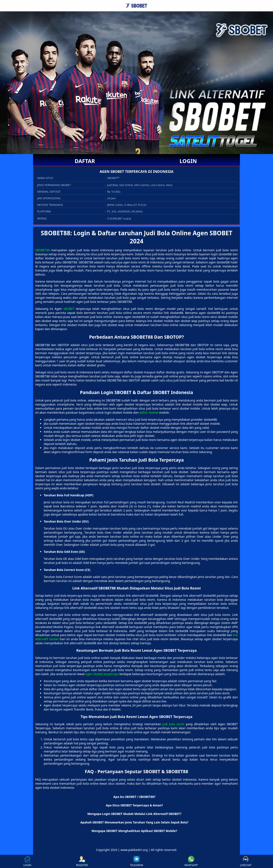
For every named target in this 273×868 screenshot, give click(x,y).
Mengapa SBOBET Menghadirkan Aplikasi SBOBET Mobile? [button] (134, 831)
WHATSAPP (191, 861)
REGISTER (82, 861)
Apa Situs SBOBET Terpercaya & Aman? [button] (134, 805)
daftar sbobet (149, 412)
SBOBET (69, 309)
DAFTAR (85, 161)
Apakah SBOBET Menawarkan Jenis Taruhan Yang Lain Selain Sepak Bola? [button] (134, 822)
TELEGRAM (136, 861)
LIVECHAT (246, 861)
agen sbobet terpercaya (102, 674)
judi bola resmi (173, 724)
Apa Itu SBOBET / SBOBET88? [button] (134, 797)
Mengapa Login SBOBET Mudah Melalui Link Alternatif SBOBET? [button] (134, 814)
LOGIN (188, 161)
